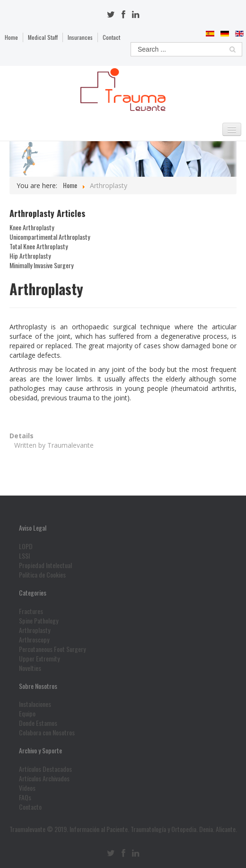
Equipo (27, 714)
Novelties (30, 668)
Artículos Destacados (45, 769)
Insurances (80, 37)
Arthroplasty (35, 630)
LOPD (26, 546)
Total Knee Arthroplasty (39, 246)
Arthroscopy (34, 640)
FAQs (25, 797)
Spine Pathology (39, 621)
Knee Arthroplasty (32, 227)
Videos (27, 788)
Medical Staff (43, 37)
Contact (111, 37)
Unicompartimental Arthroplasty (50, 237)
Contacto (30, 807)
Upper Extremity (39, 659)
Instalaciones (35, 704)
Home (11, 37)
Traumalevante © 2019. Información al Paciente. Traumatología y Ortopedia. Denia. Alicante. (123, 829)
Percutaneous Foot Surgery (52, 649)
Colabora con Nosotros (47, 732)
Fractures (31, 611)
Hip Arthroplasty (30, 256)
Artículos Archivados (44, 778)
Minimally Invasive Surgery (41, 265)
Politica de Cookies (42, 575)
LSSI (24, 556)
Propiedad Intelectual (45, 565)
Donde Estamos (38, 723)
